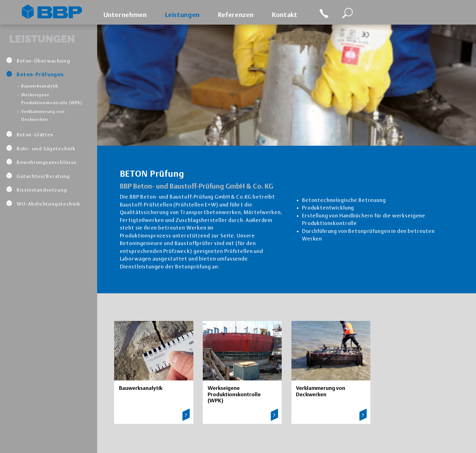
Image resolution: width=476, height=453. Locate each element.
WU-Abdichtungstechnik (43, 203)
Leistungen (182, 15)
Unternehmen (125, 15)
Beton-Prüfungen (35, 74)
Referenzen (236, 15)
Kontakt (285, 15)
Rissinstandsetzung (37, 189)
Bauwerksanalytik (40, 86)
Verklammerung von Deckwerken (43, 115)
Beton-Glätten (30, 134)
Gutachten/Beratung (38, 176)
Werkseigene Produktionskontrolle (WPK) (52, 99)
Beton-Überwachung (38, 60)
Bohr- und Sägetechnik (41, 148)
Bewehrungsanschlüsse (41, 162)
